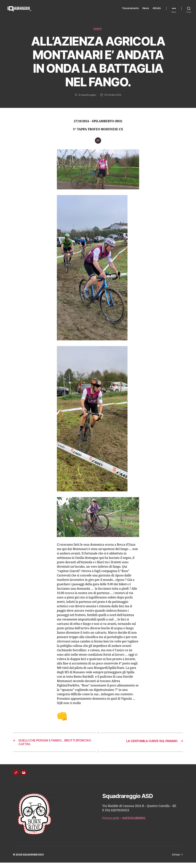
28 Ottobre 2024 (113, 99)
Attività (157, 10)
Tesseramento (130, 10)
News (146, 10)
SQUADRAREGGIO (34, 860)
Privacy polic (111, 823)
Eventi (98, 33)
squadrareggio (88, 99)
